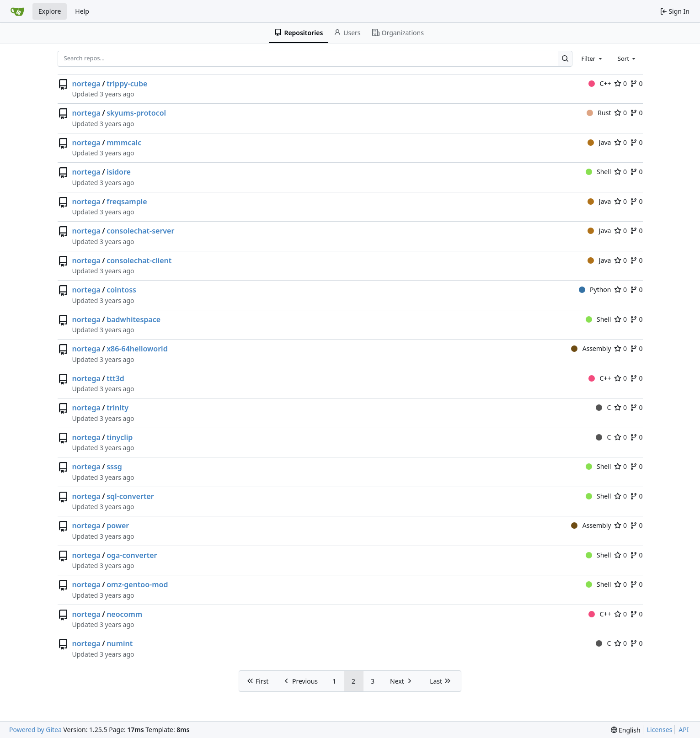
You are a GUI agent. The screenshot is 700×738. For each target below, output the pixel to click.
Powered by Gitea (35, 730)
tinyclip (120, 437)
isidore (119, 172)
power (118, 526)
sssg (114, 467)
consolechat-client (139, 260)
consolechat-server (140, 231)
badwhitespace (134, 319)
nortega (86, 84)
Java (599, 142)
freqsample (127, 202)
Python (595, 289)
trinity (118, 408)
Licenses (660, 730)
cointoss (121, 290)
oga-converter (132, 555)
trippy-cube (127, 84)
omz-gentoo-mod (137, 584)
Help (82, 11)
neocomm (124, 614)
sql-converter (130, 496)
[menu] (626, 730)
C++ (600, 83)
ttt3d (115, 378)
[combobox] (592, 58)
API (684, 730)
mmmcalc (124, 143)
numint (120, 643)
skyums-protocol (136, 113)
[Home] (17, 11)
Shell (598, 172)
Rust (599, 113)
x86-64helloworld (137, 349)
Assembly (591, 348)
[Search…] (565, 59)
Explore (50, 11)
